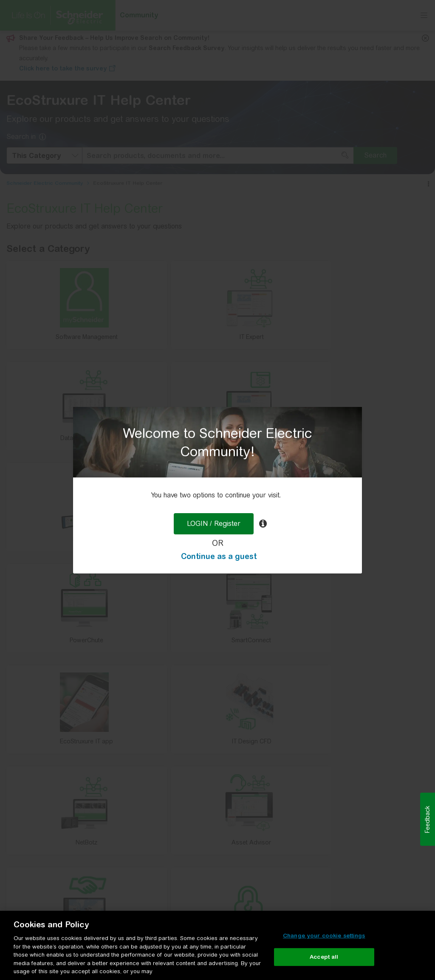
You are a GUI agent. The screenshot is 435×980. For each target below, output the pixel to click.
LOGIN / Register (214, 524)
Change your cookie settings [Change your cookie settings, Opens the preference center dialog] (324, 936)
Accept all (324, 957)
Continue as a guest (219, 556)
